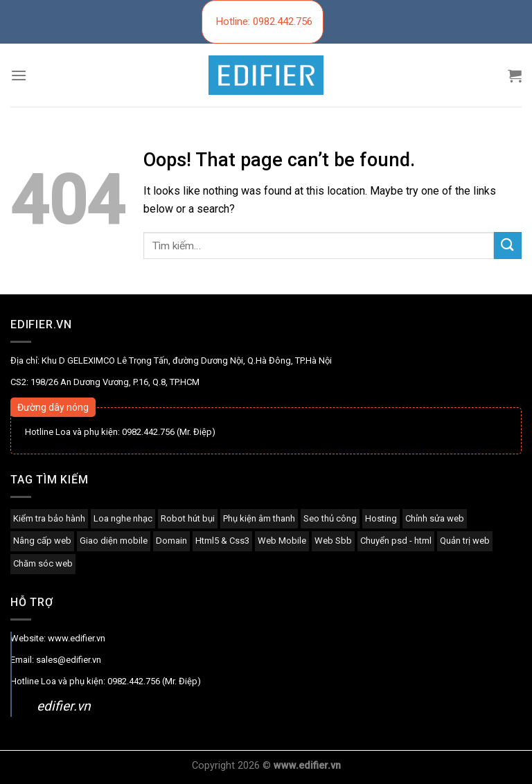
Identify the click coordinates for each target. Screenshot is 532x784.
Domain (171, 541)
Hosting (381, 518)
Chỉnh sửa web (435, 518)
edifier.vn (64, 706)
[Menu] (19, 75)
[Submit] (508, 246)
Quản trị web (465, 541)
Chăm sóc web (43, 563)
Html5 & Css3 (222, 541)
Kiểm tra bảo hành (49, 518)
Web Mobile (282, 541)
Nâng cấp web (42, 541)
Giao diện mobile (114, 541)
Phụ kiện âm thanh (259, 518)
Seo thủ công (330, 518)
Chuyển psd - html (396, 541)
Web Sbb (333, 541)
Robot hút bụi (188, 518)
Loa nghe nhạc (123, 518)
